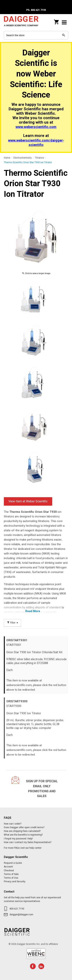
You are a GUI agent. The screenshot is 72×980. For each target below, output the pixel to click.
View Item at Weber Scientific (28, 501)
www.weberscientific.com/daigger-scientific (36, 143)
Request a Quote (13, 863)
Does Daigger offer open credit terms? (24, 827)
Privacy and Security (15, 881)
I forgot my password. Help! (18, 839)
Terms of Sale (11, 874)
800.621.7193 (17, 909)
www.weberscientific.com (36, 127)
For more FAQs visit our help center (23, 848)
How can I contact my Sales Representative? (28, 842)
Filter (12, 623)
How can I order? (13, 824)
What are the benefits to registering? (23, 835)
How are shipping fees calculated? (22, 831)
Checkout (9, 870)
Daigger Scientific (21, 22)
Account (8, 867)
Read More (33, 611)
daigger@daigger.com (21, 915)
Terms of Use (11, 878)
